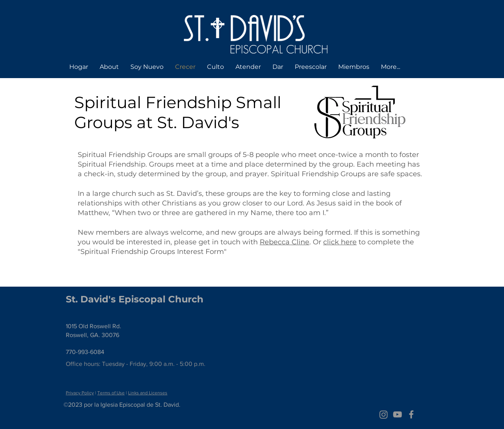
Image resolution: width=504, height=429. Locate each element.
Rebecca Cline (285, 242)
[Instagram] (384, 414)
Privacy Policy (80, 393)
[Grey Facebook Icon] (411, 414)
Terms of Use (111, 393)
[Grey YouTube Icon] (397, 414)
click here (340, 242)
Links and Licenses (148, 393)
